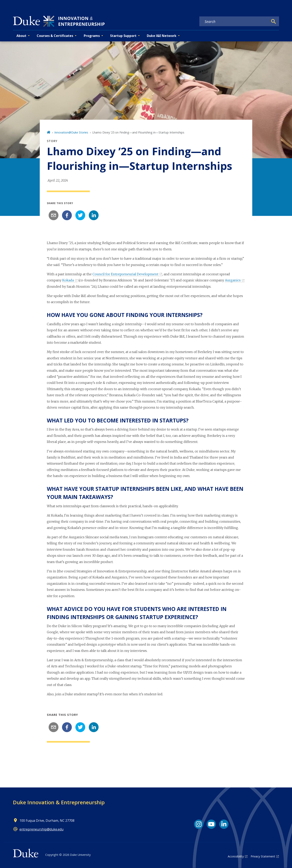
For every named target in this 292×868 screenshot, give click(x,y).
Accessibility (236, 856)
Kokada (68, 280)
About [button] (21, 36)
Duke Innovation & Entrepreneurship (59, 802)
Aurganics (233, 280)
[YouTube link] (211, 824)
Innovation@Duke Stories (71, 132)
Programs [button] (92, 36)
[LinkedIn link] (224, 824)
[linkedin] (94, 215)
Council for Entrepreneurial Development (125, 274)
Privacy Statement (263, 856)
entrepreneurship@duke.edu (41, 829)
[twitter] (80, 215)
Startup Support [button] (123, 36)
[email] (54, 215)
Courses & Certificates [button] (55, 36)
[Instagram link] (199, 824)
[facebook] (67, 215)
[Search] (274, 22)
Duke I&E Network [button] (162, 36)
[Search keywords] (234, 22)
